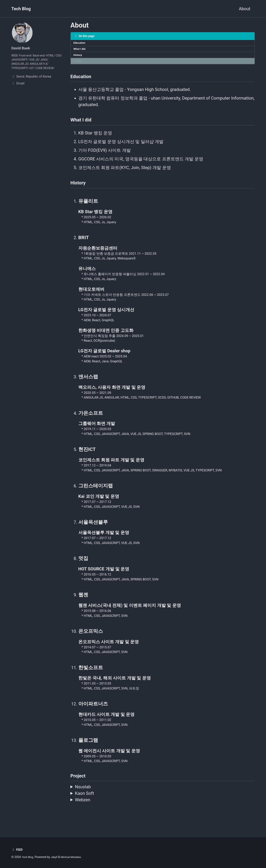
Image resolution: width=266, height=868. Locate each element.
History (79, 57)
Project (79, 64)
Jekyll (56, 857)
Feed (18, 850)
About (245, 9)
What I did (81, 51)
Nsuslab (83, 802)
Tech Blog (21, 9)
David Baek (22, 48)
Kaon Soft (84, 808)
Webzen (83, 815)
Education (80, 44)
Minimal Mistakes (75, 857)
